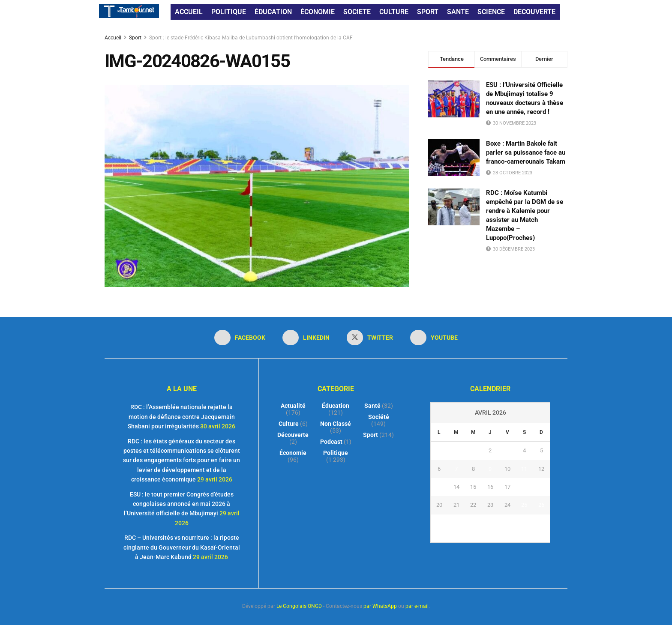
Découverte (293, 435)
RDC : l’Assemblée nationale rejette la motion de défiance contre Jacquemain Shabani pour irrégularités (181, 417)
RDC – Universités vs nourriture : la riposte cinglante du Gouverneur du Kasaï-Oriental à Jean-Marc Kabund (182, 547)
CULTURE (394, 12)
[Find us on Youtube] (434, 338)
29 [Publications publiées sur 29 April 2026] (473, 523)
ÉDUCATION (273, 12)
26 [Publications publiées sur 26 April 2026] (541, 505)
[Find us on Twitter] (370, 338)
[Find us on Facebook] (240, 338)
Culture (289, 424)
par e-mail (417, 606)
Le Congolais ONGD (299, 606)
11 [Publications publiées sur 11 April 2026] (524, 469)
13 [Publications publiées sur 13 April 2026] (439, 487)
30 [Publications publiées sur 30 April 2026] (490, 523)
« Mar (488, 537)
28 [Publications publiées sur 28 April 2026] (456, 523)
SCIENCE (491, 12)
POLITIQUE (229, 12)
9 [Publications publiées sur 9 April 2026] (490, 469)
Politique (336, 453)
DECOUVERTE (534, 12)
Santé (372, 406)
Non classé (336, 424)
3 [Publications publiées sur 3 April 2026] (507, 450)
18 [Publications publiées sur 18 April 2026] (524, 487)
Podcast (331, 442)
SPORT (428, 12)
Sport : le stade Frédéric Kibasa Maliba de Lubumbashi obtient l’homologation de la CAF (251, 38)
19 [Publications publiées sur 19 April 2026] (541, 487)
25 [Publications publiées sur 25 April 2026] (524, 505)
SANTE (458, 12)
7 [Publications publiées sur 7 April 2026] (456, 469)
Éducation (336, 406)
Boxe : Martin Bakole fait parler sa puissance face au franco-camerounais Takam (526, 153)
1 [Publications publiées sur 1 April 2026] (473, 450)
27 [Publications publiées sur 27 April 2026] (439, 523)
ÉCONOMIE (318, 12)
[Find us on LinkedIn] (306, 338)
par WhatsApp (380, 606)
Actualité (293, 406)
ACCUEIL (189, 12)
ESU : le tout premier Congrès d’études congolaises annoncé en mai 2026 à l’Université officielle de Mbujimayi (179, 504)
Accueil (114, 38)
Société (379, 417)
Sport (135, 38)
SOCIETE (357, 12)
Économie (293, 453)
